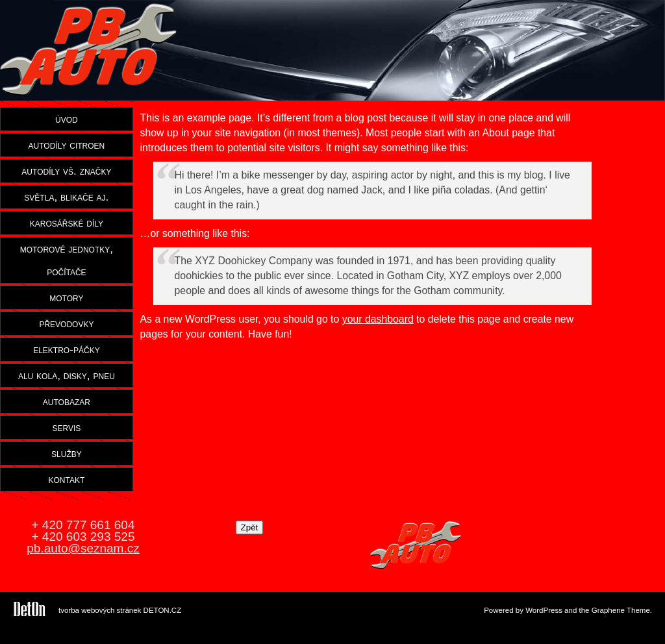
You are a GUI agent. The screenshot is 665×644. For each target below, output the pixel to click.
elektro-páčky (67, 349)
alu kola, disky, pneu (67, 375)
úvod (67, 119)
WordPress (544, 610)
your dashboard (378, 319)
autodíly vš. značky (66, 171)
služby (67, 453)
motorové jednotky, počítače (67, 260)
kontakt (67, 479)
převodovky (66, 323)
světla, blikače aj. (66, 197)
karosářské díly (67, 223)
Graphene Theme (621, 610)
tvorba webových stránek (100, 610)
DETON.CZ (163, 610)
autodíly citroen (67, 145)
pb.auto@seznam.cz (83, 548)
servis (66, 427)
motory (66, 297)
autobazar (67, 401)
